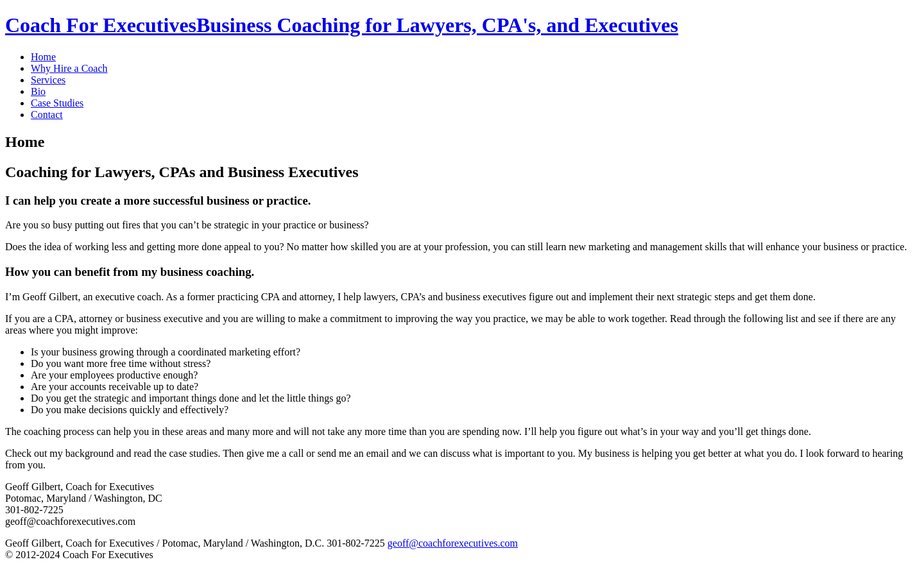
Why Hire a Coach (69, 68)
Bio (38, 91)
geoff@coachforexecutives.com (453, 543)
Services (48, 80)
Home (43, 57)
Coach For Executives (342, 25)
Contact (47, 115)
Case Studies (57, 103)
